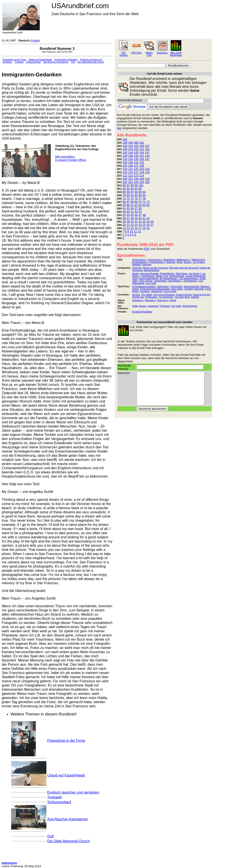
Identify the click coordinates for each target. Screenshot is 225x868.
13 (124, 228)
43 (124, 215)
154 (131, 146)
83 (140, 195)
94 (136, 189)
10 (131, 231)
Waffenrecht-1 (183, 260)
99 (136, 185)
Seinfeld (195, 297)
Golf (73, 62)
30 (132, 222)
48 (144, 215)
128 (142, 166)
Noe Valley (176, 306)
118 (142, 172)
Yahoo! (173, 300)
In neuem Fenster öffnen (71, 160)
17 (140, 228)
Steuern (188, 262)
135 (136, 159)
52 (136, 212)
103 (136, 182)
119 (147, 172)
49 (124, 212)
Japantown (153, 306)
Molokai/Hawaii (177, 276)
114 (142, 175)
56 (132, 208)
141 (142, 156)
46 (136, 215)
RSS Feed (136, 53)
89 (140, 192)
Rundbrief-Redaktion (142, 312)
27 (152, 225)
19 (148, 228)
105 (147, 182)
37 (128, 218)
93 (132, 189)
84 (144, 195)
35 (152, 222)
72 (148, 202)
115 (125, 172)
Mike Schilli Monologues (176, 54)
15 (132, 228)
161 (142, 143)
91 (124, 189)
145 (136, 152)
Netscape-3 (163, 300)
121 (131, 169)
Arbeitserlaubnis (152, 270)
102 (131, 182)
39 (136, 218)
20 (124, 225)
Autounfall (199, 289)
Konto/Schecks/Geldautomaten (155, 289)
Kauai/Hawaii (148, 276)
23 (136, 225)
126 (131, 166)
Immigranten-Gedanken (66, 60)
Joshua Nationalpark (195, 276)
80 (128, 195)
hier (119, 128)
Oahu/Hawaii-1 (175, 281)
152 (147, 149)
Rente (180, 262)
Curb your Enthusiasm (164, 295)
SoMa (135, 306)
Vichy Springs (146, 281)
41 (144, 218)
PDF (147, 249)
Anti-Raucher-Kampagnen (56, 62)
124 (147, 169)
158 (125, 143)
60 (128, 205)
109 (142, 179)
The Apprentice (166, 297)
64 (144, 205)
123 (142, 169)
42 (148, 218)
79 (124, 195)
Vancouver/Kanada (149, 274)
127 (136, 166)
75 (132, 199)
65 (148, 205)
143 (125, 152)
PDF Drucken (124, 54)
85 (124, 192)
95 (140, 189)
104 (142, 182)
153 (125, 146)
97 (128, 185)
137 (147, 159)
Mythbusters (151, 297)
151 (142, 149)
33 (144, 222)
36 (124, 218)
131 (136, 162)
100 (141, 185)
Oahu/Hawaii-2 (191, 281)
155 (136, 146)
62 (136, 205)
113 (136, 175)
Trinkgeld (19, 62)
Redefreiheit (169, 260)
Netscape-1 (138, 300)
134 (131, 159)
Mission (143, 306)
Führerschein (176, 287)
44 (128, 215)
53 (140, 212)
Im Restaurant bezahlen (144, 287)
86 (128, 192)
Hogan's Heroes (184, 295)
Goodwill (189, 289)
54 (124, 208)
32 (140, 222)
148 (125, 149)
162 (125, 139)
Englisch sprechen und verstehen (73, 792)
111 (125, 175)
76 (136, 199)
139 (131, 156)
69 (136, 202)
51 (132, 212)
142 (147, 156)
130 (131, 162)
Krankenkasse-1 (140, 262)
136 (142, 159)
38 (132, 218)
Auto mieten (177, 289)
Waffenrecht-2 (198, 260)
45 (132, 215)
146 (142, 152)
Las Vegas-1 (195, 274)
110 (147, 179)
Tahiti (135, 278)
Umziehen (145, 291)
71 (144, 202)
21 (128, 225)
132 (142, 162)
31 (136, 222)
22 (132, 225)
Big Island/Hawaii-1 (169, 278)
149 (131, 149)
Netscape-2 (150, 300)
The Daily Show (182, 297)
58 (140, 208)
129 (125, 162)
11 (135, 231)
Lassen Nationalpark (148, 278)
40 (140, 218)
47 (140, 215)
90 (144, 192)
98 (132, 185)
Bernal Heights (190, 306)
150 (136, 149)
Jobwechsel (157, 291)
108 (136, 179)
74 (128, 199)
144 (131, 152)
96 (124, 185)
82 (136, 195)
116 (131, 172)
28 (124, 222)
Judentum (147, 265)
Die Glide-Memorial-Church (91, 62)
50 (128, 212)
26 (148, 225)
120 (125, 169)
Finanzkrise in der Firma (14, 60)
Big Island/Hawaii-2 (189, 278)
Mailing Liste (149, 54)
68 (132, 202)
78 (144, 199)
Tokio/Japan (181, 274)
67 (128, 202)
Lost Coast (151, 283)
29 (128, 222)
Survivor (136, 295)
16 (136, 228)
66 (124, 202)
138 (125, 156)
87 (132, 192)
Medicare (171, 262)
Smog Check (170, 291)
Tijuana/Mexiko (167, 274)
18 (144, 228)
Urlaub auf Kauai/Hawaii (40, 60)
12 (139, 231)
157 (147, 146)
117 (136, 172)
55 (128, 208)
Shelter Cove (162, 276)
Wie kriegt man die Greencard (184, 268)
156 (142, 146)
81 (132, 195)
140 (136, 156)
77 (140, 199)
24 (140, 225)
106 (125, 179)
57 (136, 208)
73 (124, 199)
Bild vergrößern (65, 157)
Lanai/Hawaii (160, 281)
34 (148, 222)
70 (140, 202)
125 (125, 166)
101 (125, 182)
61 (132, 205)
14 (128, 228)
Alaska (135, 274)
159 (131, 143)
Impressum (162, 53)
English (35, 40)
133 (125, 159)
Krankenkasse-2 (157, 262)
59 (124, 205)
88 (136, 192)
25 (144, 225)
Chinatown (165, 306)
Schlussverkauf (33, 62)
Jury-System (199, 262)
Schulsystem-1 (139, 260)
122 (136, 169)
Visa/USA (137, 268)
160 (136, 143)
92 (128, 189)
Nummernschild (191, 287)
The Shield (147, 295)
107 (131, 179)
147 (147, 152)
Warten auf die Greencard (155, 268)
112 (131, 175)
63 (140, 205)
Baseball (136, 265)
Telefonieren (163, 287)
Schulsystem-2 (155, 260)
